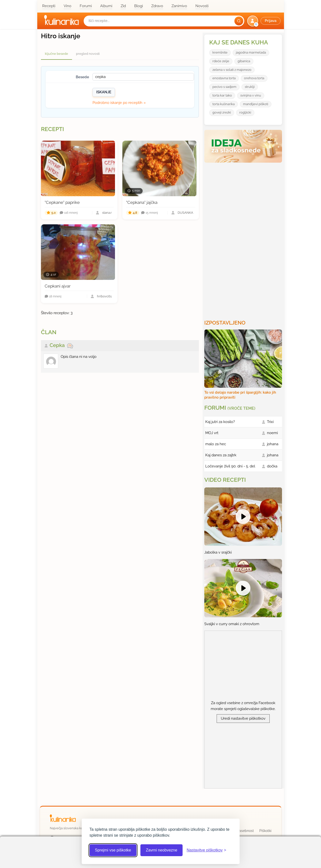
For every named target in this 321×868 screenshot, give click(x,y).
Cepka (57, 345)
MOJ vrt (212, 433)
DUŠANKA (185, 213)
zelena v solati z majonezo (232, 70)
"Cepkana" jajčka (142, 202)
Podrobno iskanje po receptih (117, 103)
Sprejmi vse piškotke (113, 850)
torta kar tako (222, 95)
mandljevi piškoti (256, 104)
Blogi (139, 6)
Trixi (270, 422)
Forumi (86, 6)
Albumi (106, 6)
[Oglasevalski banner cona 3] (244, 239)
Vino (67, 6)
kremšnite (220, 52)
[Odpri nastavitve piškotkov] (206, 850)
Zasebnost (245, 831)
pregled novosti (88, 54)
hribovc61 (104, 297)
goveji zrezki (222, 112)
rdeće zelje (221, 61)
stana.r (107, 213)
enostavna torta (224, 78)
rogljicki (245, 112)
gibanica (244, 61)
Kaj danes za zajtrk (221, 455)
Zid (123, 6)
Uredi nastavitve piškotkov (243, 718)
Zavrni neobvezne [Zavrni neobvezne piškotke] (161, 850)
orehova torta (254, 78)
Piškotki (265, 831)
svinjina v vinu (251, 95)
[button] (264, 21)
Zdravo (157, 6)
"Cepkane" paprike (62, 202)
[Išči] (239, 21)
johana (273, 444)
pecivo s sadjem (224, 87)
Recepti (49, 6)
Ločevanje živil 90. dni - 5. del (230, 466)
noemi (272, 433)
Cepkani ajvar (58, 286)
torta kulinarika (224, 104)
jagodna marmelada (251, 52)
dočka (272, 466)
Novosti (202, 6)
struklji (250, 87)
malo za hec (216, 444)
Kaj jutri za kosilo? (220, 422)
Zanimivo (179, 6)
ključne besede (57, 54)
